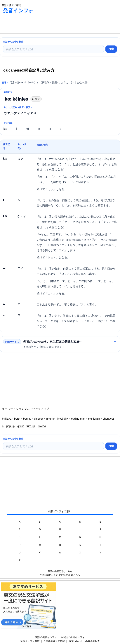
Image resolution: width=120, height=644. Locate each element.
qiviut (20, 426)
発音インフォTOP (30, 641)
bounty (27, 419)
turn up (31, 426)
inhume (50, 419)
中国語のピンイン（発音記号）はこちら (60, 575)
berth (17, 419)
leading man (78, 419)
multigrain (94, 419)
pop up (10, 426)
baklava (7, 419)
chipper (39, 419)
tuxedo (42, 426)
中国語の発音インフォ (73, 637)
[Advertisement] (29, 24)
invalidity (63, 419)
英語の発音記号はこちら (60, 571)
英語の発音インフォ (46, 637)
